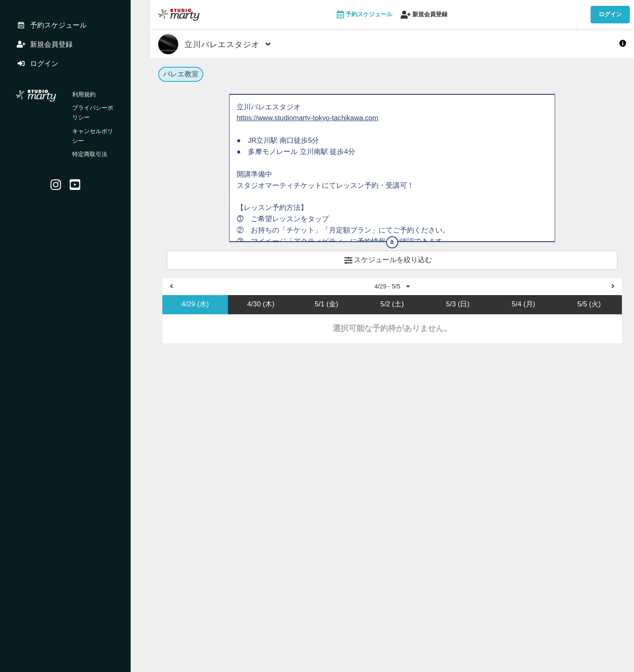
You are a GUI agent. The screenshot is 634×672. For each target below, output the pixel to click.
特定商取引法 (90, 140)
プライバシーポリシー (101, 113)
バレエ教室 (181, 75)
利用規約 (84, 99)
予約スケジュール (365, 15)
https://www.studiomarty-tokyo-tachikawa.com (309, 120)
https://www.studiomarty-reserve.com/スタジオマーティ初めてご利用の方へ (357, 311)
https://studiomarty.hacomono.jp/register (300, 277)
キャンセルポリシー (99, 126)
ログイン (610, 14)
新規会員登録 (424, 15)
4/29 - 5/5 (392, 372)
